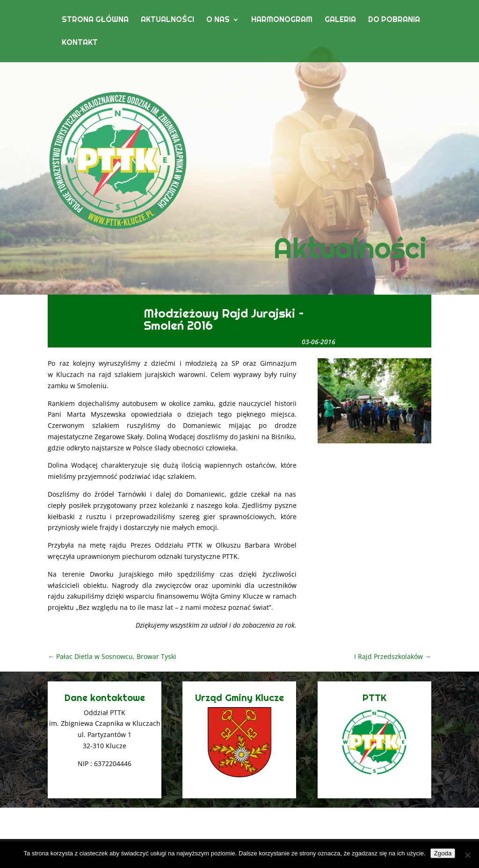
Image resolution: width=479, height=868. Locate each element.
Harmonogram (282, 20)
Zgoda (443, 853)
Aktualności (167, 20)
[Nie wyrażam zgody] (467, 855)
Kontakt (80, 43)
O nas (218, 20)
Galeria (340, 20)
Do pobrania (394, 20)
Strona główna (95, 20)
